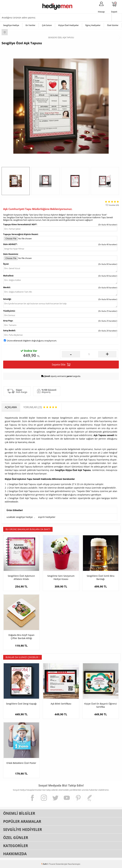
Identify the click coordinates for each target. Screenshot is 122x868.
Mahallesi (8, 276)
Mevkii (7, 287)
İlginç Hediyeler (93, 25)
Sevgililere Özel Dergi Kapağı (21, 704)
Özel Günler (113, 25)
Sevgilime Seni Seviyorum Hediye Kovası (61, 577)
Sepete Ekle (61, 365)
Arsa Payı (8, 321)
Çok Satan (47, 25)
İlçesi (6, 264)
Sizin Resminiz (10, 254)
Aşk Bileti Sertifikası (61, 704)
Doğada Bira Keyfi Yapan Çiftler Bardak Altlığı (21, 637)
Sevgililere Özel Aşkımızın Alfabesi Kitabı (21, 577)
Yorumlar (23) (114, 205)
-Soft (44, 864)
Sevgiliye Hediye (11, 25)
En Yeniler (30, 25)
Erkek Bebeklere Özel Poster (21, 763)
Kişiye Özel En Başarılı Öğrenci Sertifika (101, 705)
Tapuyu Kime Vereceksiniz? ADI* (20, 224)
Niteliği (7, 299)
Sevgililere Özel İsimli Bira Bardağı (101, 577)
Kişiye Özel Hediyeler (69, 25)
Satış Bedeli (9, 330)
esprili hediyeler (47, 517)
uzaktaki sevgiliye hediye (20, 517)
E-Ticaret (51, 864)
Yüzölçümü (9, 311)
